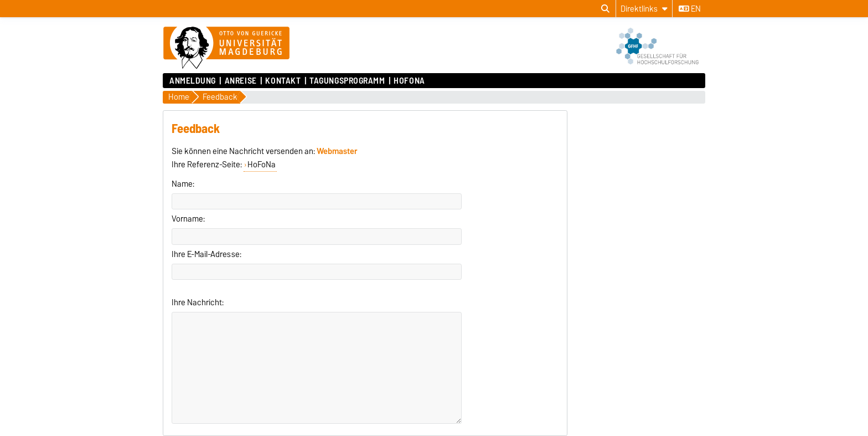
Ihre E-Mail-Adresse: (206, 254)
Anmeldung (193, 81)
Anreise (241, 81)
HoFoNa (409, 81)
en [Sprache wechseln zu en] (690, 9)
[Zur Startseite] (226, 48)
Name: (183, 184)
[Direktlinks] (644, 9)
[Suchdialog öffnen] (605, 9)
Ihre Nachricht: (198, 302)
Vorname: (188, 219)
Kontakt (283, 81)
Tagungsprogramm (347, 81)
